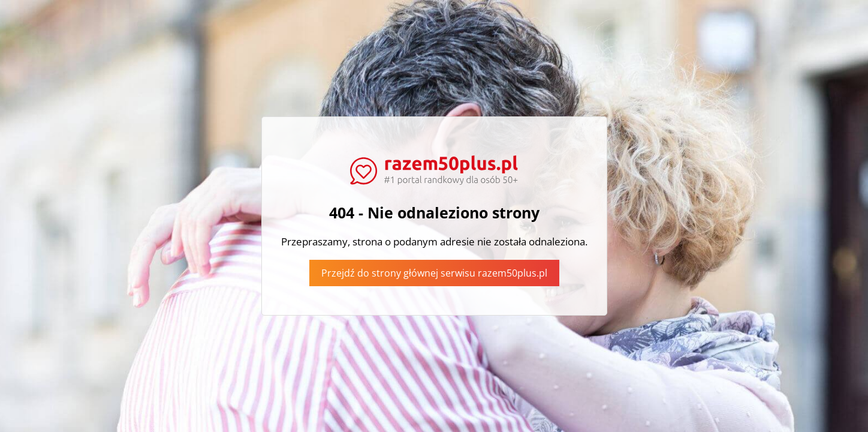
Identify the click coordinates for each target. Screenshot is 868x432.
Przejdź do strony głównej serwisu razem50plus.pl (434, 273)
